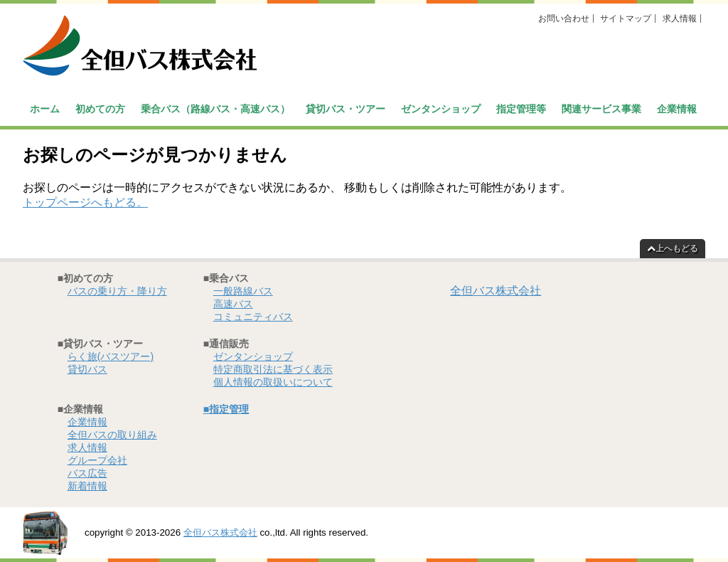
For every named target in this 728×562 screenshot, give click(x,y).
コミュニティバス (253, 317)
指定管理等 (521, 109)
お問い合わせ (564, 18)
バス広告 (87, 473)
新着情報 (87, 486)
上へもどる (673, 248)
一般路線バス (243, 291)
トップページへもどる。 (85, 202)
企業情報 (677, 109)
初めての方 (100, 109)
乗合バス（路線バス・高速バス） (215, 109)
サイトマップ (626, 18)
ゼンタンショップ (441, 109)
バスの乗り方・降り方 (117, 291)
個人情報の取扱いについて (273, 382)
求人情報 (680, 18)
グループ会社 (97, 460)
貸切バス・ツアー (346, 109)
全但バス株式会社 (496, 291)
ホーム (45, 109)
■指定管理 (226, 409)
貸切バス (87, 369)
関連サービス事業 (601, 109)
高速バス (233, 304)
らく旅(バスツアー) (111, 356)
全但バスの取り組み (112, 435)
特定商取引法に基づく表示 (273, 369)
